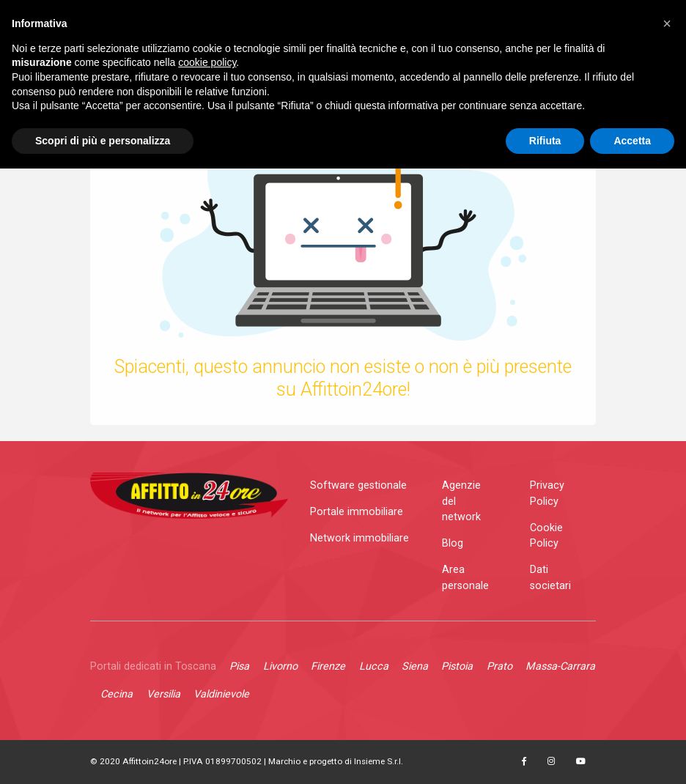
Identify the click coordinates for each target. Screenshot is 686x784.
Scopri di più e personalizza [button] (103, 141)
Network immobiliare (359, 538)
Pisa (239, 666)
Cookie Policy (546, 536)
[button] (667, 23)
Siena (415, 666)
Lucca (374, 666)
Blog (453, 543)
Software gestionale (358, 485)
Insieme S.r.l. (379, 761)
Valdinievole (221, 694)
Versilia (163, 694)
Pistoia (457, 666)
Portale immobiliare (357, 512)
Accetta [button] (632, 141)
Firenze (328, 666)
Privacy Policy (547, 493)
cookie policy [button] (207, 62)
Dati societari (550, 578)
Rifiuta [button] (545, 141)
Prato (499, 666)
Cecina (117, 694)
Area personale (465, 578)
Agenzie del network (461, 501)
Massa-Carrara (560, 666)
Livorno (280, 666)
